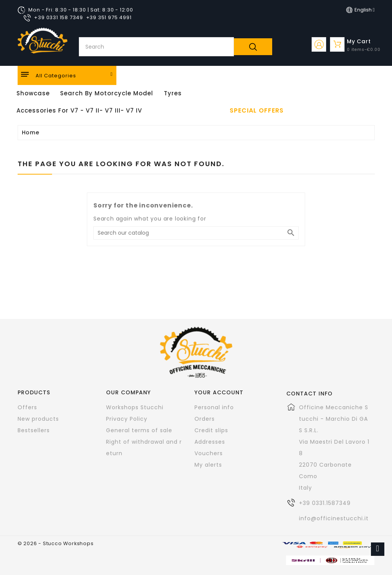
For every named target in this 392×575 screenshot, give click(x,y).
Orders (205, 419)
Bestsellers (34, 430)
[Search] (196, 233)
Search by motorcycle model (107, 93)
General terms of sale (139, 430)
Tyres (173, 93)
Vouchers (209, 453)
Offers (27, 407)
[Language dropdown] (360, 10)
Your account (219, 392)
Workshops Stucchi (135, 407)
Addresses (210, 442)
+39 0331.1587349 (325, 503)
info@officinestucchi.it (334, 518)
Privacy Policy (127, 419)
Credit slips (211, 430)
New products (38, 419)
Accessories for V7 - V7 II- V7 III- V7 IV (79, 110)
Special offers (257, 111)
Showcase (33, 93)
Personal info (214, 407)
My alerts (208, 465)
